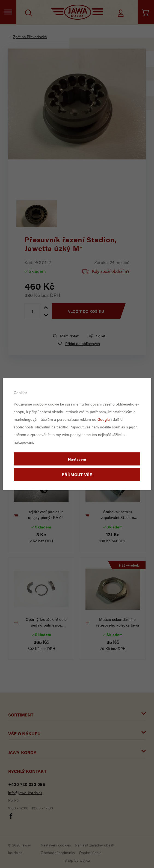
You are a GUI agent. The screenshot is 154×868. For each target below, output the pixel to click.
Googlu (104, 419)
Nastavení (77, 459)
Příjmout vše (77, 474)
